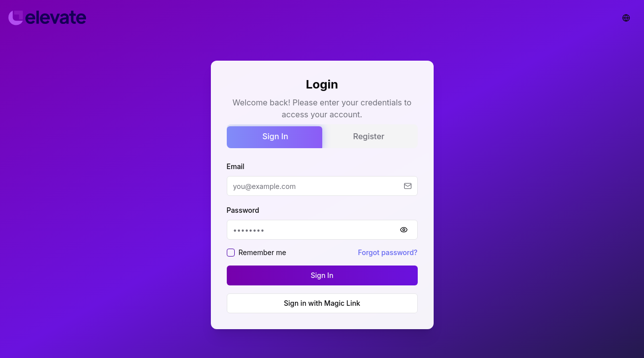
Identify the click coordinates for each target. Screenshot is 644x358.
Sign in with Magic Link (322, 303)
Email (236, 166)
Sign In (275, 136)
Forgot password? (388, 252)
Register (369, 136)
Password (243, 210)
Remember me (263, 252)
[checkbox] (231, 253)
